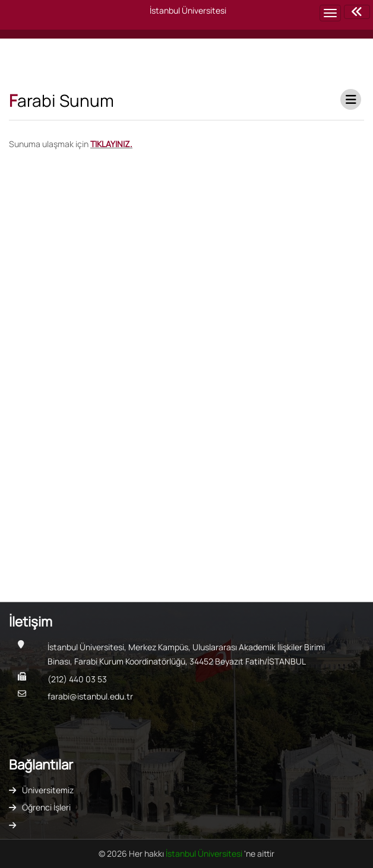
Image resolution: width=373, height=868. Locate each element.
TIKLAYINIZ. (111, 144)
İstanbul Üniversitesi (205, 853)
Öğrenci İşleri (46, 807)
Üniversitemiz (48, 790)
